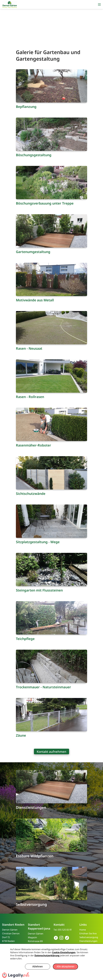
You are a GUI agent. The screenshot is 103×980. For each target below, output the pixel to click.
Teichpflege (25, 639)
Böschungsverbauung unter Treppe (45, 203)
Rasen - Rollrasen (30, 397)
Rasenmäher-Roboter (33, 445)
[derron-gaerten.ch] (10, 5)
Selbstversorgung (31, 904)
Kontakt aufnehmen (52, 751)
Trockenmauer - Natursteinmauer (43, 687)
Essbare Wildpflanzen (35, 856)
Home (83, 930)
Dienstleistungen (31, 807)
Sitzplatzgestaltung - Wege (38, 542)
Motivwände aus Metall (35, 300)
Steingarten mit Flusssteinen (39, 590)
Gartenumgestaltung (33, 252)
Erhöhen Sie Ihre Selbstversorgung (89, 936)
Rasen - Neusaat (29, 348)
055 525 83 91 (65, 930)
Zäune (21, 735)
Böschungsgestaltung (34, 155)
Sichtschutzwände (31, 494)
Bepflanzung (26, 107)
